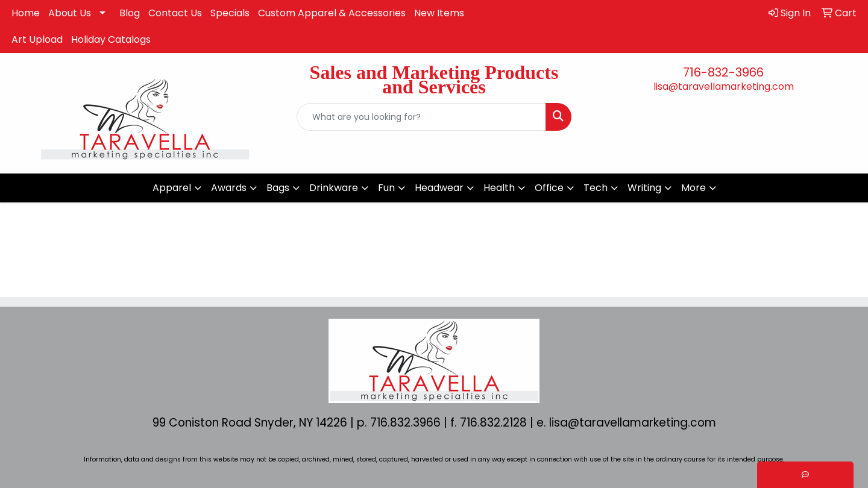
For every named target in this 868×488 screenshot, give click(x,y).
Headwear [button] (439, 188)
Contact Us (175, 13)
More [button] (693, 188)
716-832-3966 (723, 72)
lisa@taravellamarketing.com (724, 86)
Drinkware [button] (334, 188)
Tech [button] (596, 188)
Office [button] (549, 188)
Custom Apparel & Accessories (332, 13)
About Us (70, 13)
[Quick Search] (421, 117)
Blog (130, 13)
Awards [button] (229, 188)
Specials (230, 13)
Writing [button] (644, 188)
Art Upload (37, 39)
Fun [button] (386, 188)
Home (26, 13)
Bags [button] (278, 188)
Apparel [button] (172, 188)
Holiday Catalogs (111, 39)
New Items (439, 13)
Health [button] (499, 188)
